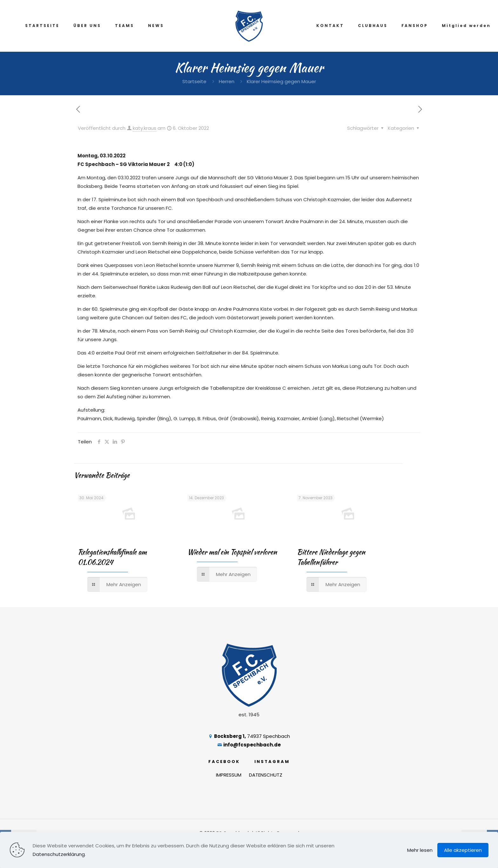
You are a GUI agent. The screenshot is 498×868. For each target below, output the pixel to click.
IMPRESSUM (229, 775)
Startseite (194, 81)
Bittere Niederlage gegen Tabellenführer (331, 557)
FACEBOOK (224, 762)
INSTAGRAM (272, 762)
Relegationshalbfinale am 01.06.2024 (112, 557)
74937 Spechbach (249, 736)
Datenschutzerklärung (59, 854)
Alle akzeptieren (463, 850)
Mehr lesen (420, 850)
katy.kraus (145, 128)
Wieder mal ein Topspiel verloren (232, 552)
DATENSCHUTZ (266, 775)
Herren (227, 81)
